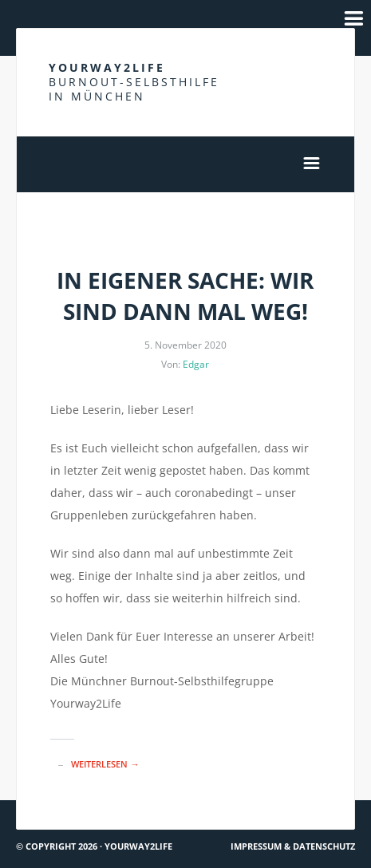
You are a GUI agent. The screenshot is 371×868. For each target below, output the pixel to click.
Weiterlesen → (105, 764)
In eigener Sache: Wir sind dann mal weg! (185, 296)
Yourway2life (134, 82)
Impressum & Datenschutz (293, 846)
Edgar (196, 364)
